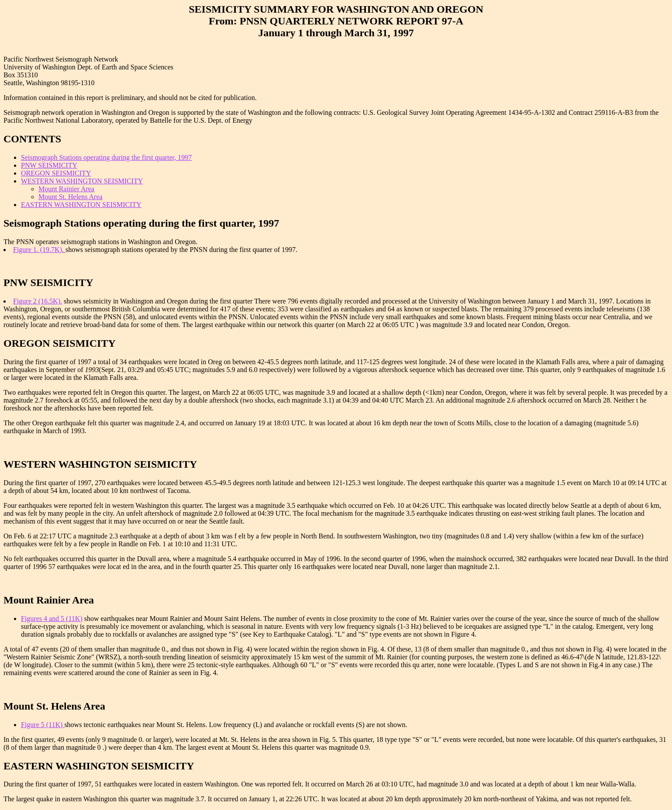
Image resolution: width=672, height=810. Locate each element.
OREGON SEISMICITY (56, 173)
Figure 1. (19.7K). (39, 250)
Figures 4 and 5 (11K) (52, 619)
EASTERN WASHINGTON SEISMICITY (81, 205)
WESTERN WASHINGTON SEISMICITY (82, 181)
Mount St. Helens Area (71, 197)
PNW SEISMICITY (49, 165)
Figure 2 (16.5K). (38, 301)
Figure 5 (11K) (43, 725)
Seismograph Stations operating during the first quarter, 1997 (106, 157)
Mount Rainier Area (66, 189)
